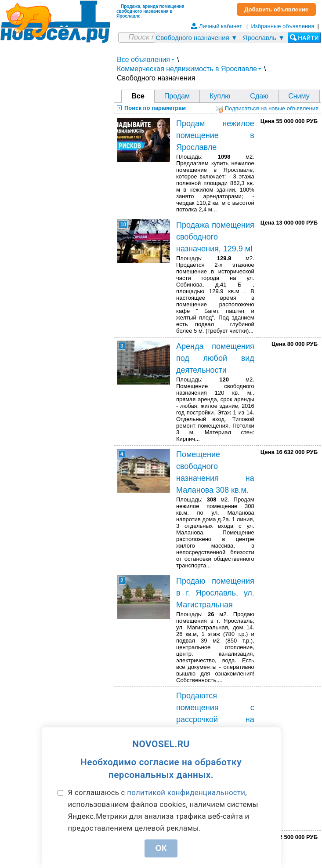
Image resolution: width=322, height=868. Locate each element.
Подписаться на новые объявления (267, 108)
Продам (177, 96)
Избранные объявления (282, 26)
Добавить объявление (276, 9)
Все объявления (146, 60)
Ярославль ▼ (264, 38)
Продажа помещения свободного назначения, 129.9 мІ (215, 237)
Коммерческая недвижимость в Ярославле (189, 69)
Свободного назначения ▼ (196, 38)
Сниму (299, 96)
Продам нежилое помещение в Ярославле (215, 135)
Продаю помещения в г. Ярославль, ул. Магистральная (215, 593)
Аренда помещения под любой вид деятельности (215, 358)
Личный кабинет (221, 26)
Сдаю (259, 96)
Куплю (220, 96)
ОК (161, 848)
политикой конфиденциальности (186, 792)
